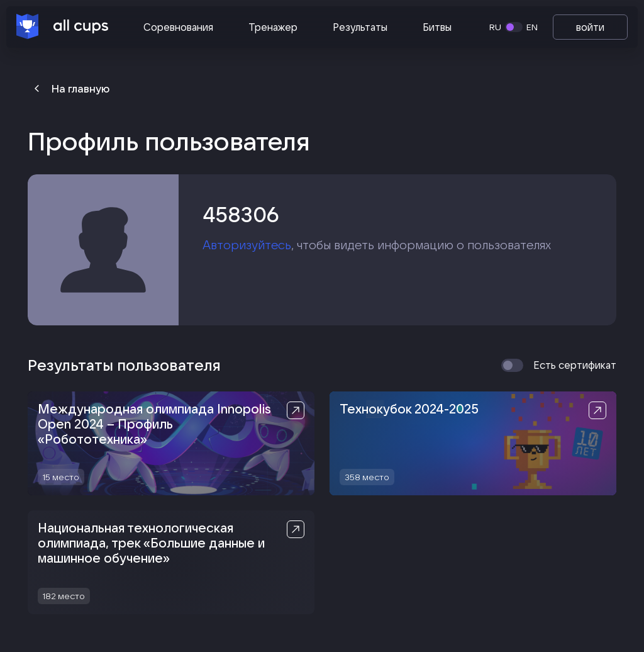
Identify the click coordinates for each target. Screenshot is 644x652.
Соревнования (178, 27)
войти (590, 27)
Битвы (437, 27)
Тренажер (273, 27)
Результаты (360, 27)
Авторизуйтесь (247, 245)
